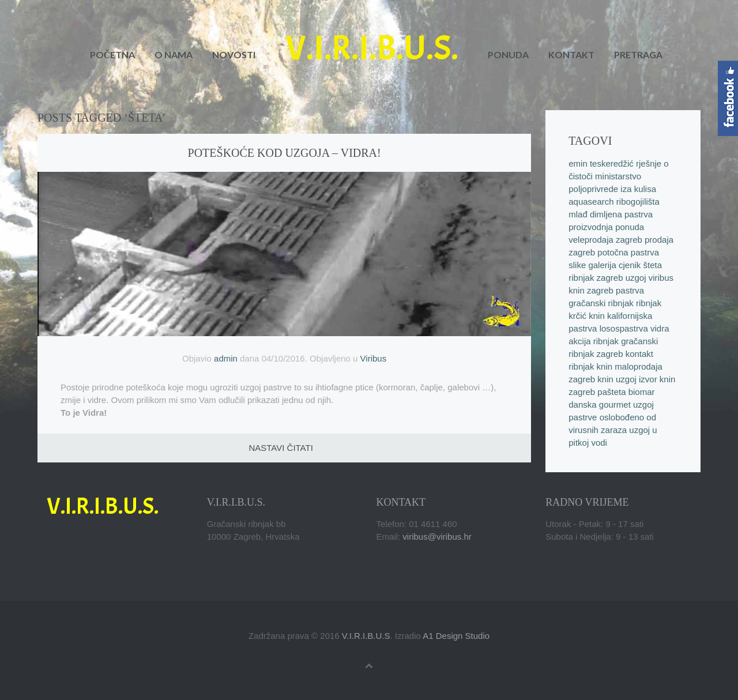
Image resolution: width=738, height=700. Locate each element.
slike (577, 265)
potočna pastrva (628, 252)
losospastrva (624, 328)
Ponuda (508, 54)
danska (582, 404)
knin (577, 290)
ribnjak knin (590, 366)
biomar (642, 392)
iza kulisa (638, 189)
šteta (653, 265)
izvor (648, 379)
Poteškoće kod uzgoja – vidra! (285, 153)
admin (226, 358)
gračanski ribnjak (601, 303)
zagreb (600, 290)
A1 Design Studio (456, 636)
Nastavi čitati (280, 448)
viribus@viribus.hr (437, 537)
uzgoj (636, 278)
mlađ (578, 214)
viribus (661, 278)
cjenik (630, 265)
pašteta (611, 392)
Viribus (374, 358)
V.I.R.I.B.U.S (366, 636)
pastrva (630, 290)
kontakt (639, 354)
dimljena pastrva (621, 214)
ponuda (630, 227)
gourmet (615, 404)
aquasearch (591, 202)
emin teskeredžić (601, 163)
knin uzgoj (617, 379)
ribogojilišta (638, 202)
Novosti (234, 54)
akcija (579, 341)
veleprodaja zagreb (605, 240)
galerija (602, 265)
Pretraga (638, 54)
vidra (660, 328)
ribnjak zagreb (596, 278)
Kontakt (571, 54)
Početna (113, 54)
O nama (174, 54)
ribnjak (606, 341)
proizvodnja (591, 227)
